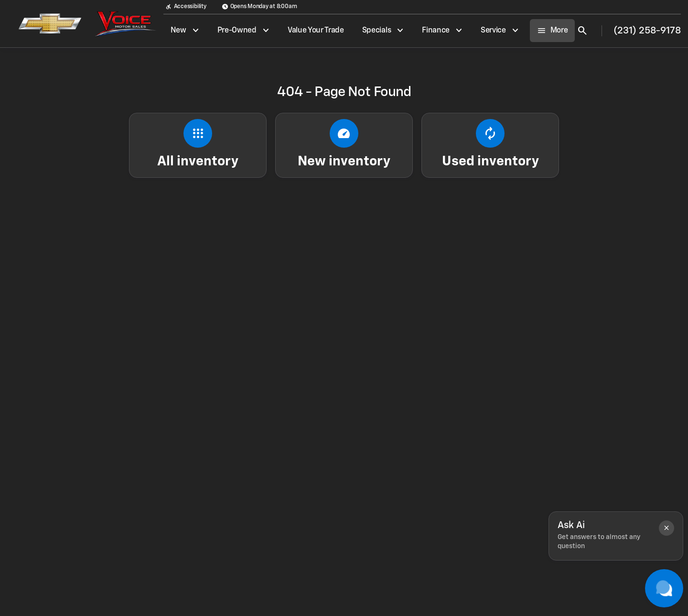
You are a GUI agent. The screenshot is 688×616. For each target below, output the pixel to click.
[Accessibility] (186, 7)
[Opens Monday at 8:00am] (259, 7)
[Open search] (582, 31)
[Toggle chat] (664, 588)
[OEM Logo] (45, 24)
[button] (666, 528)
